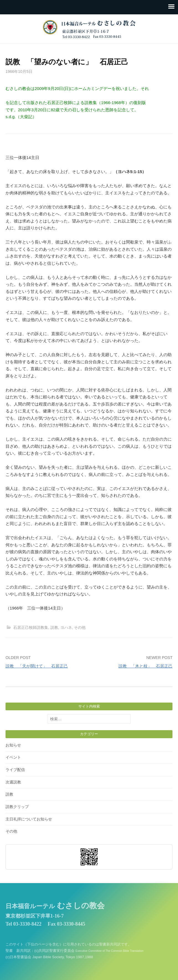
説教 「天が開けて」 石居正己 (37, 666)
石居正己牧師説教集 (31, 627)
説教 (54, 627)
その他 (80, 627)
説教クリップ (17, 807)
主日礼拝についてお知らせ (29, 819)
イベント (13, 757)
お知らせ (13, 745)
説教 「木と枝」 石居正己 (145, 666)
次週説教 (13, 782)
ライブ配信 (15, 770)
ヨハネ (66, 627)
